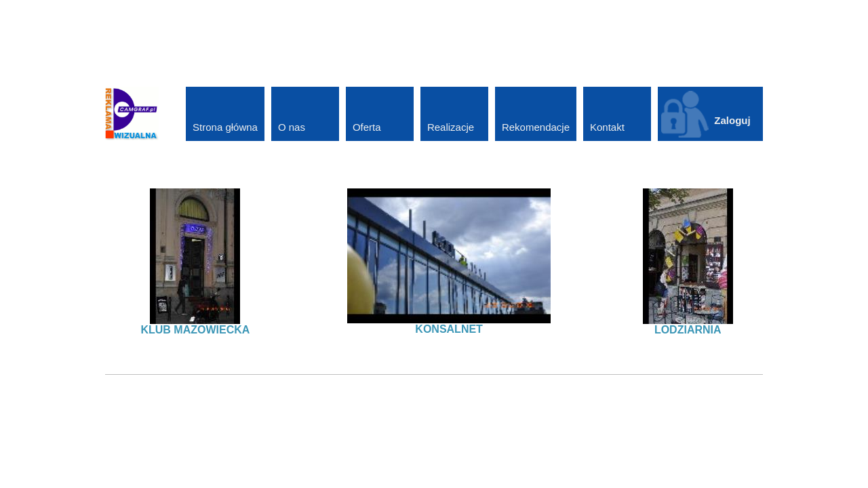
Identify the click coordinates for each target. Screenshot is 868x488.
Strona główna (225, 127)
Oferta (367, 127)
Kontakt (607, 127)
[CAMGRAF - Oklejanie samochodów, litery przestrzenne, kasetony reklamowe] (132, 113)
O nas (292, 127)
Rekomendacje (536, 127)
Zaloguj (732, 120)
